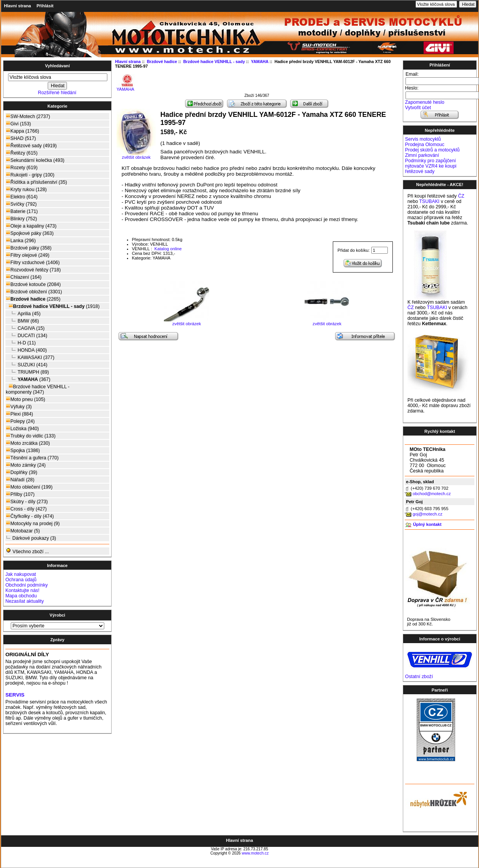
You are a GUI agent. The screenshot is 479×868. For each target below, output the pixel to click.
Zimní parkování (422, 155)
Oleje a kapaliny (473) (31, 226)
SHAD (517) (21, 138)
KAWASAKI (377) (30, 357)
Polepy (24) (20, 421)
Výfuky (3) (19, 407)
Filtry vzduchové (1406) (33, 262)
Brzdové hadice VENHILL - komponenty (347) (38, 389)
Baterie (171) (22, 211)
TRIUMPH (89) (27, 372)
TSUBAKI (430, 201)
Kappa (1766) (23, 131)
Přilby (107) (20, 494)
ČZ (461, 196)
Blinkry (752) (21, 219)
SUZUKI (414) (27, 365)
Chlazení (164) (24, 277)
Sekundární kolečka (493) (35, 160)
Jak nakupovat (21, 574)
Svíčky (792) (21, 204)
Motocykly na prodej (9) (33, 523)
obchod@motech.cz (431, 494)
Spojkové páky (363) (30, 233)
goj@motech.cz (427, 514)
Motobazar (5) (23, 531)
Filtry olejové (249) (28, 255)
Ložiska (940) (22, 428)
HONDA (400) (26, 350)
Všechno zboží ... (27, 551)
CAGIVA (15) (25, 328)
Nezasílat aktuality (25, 601)
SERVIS (15, 695)
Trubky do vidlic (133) (31, 436)
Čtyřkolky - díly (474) (30, 516)
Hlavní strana (17, 6)
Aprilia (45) (23, 313)
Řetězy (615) (22, 153)
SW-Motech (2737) (28, 116)
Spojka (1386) (23, 450)
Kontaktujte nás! (22, 590)
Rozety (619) (22, 167)
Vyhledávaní (57, 66)
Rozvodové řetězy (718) (33, 270)
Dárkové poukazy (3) (31, 538)
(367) (28, 379)
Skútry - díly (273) (27, 501)
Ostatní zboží (419, 677)
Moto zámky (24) (26, 465)
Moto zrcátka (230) (28, 443)
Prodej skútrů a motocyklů (432, 150)
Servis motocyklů (423, 139)
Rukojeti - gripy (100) (30, 175)
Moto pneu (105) (25, 399)
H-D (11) (21, 343)
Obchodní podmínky (27, 585)
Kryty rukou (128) (26, 189)
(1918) (53, 306)
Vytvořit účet (418, 108)
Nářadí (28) (20, 480)
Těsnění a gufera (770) (32, 458)
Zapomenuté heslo (425, 102)
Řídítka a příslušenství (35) (36, 182)
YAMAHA (128, 87)
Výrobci (58, 615)
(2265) (33, 299)
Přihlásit (45, 6)
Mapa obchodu (21, 596)
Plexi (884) (19, 414)
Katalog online (167, 249)
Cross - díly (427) (26, 509)
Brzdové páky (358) (29, 248)
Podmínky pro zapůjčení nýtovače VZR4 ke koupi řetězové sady (431, 166)
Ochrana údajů (21, 580)
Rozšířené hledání (57, 93)
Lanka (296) (21, 240)
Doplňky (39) (22, 472)
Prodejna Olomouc (425, 145)
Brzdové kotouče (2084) (33, 284)
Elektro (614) (22, 197)
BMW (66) (22, 321)
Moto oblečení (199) (29, 487)
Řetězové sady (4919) (31, 145)
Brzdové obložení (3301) (34, 292)
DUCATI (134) (27, 335)
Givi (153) (18, 124)
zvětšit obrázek (187, 322)
